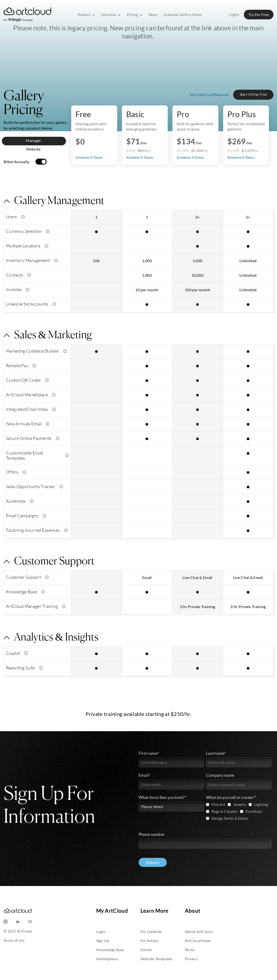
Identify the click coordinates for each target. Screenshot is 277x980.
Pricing (135, 15)
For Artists (150, 941)
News (153, 15)
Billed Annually (17, 162)
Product (86, 15)
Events (146, 950)
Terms (190, 950)
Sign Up (103, 941)
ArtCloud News (198, 941)
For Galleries (151, 931)
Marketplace (107, 959)
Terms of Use (14, 940)
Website (33, 149)
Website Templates (157, 959)
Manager (33, 140)
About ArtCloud (199, 931)
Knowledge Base (110, 950)
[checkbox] (239, 812)
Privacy (191, 959)
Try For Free (259, 14)
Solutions (111, 15)
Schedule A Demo (140, 157)
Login (234, 14)
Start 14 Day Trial (253, 94)
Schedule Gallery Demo (183, 15)
